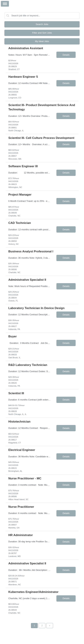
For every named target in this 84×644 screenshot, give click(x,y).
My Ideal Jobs (42, 41)
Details (66, 55)
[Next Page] (50, 626)
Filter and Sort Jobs (42, 33)
